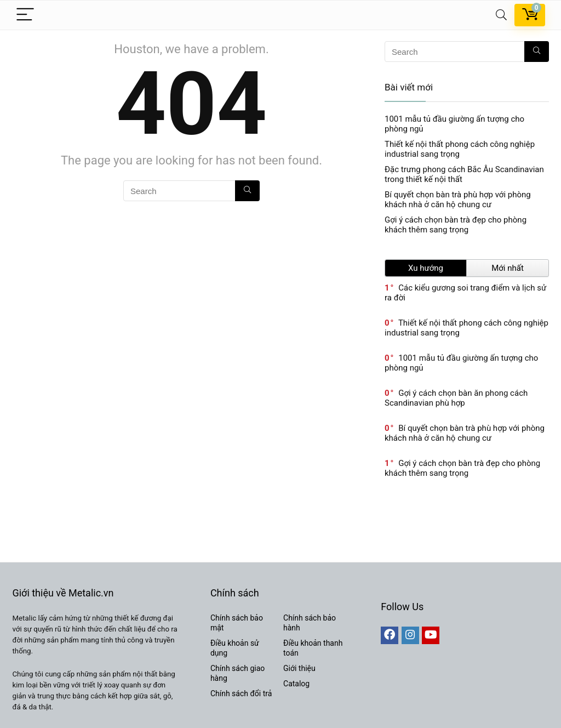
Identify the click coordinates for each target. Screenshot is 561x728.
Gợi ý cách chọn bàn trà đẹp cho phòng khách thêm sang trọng (456, 225)
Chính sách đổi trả (241, 693)
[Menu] (25, 15)
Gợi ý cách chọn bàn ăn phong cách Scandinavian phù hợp (456, 398)
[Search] (501, 15)
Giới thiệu (299, 668)
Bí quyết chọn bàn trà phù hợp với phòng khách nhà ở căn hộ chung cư (458, 200)
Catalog (296, 684)
